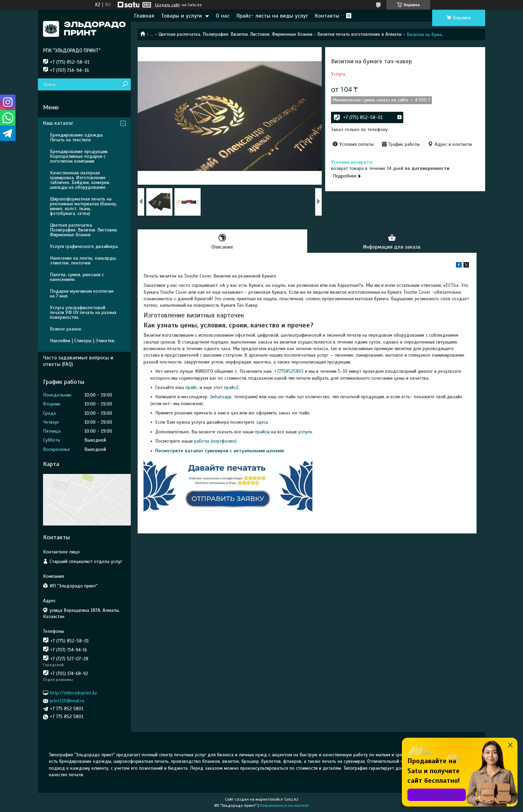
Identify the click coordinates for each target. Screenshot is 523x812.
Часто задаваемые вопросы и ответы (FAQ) (78, 361)
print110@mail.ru (67, 701)
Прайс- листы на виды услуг (272, 16)
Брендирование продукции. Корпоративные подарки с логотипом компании (79, 156)
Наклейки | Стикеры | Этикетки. (83, 341)
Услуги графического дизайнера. (84, 246)
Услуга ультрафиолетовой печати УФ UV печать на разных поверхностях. (83, 312)
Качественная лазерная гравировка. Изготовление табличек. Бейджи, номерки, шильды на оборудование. (80, 180)
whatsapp (222, 397)
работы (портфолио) (215, 441)
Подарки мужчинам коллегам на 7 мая (82, 294)
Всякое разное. (66, 329)
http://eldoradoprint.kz (73, 693)
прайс (191, 387)
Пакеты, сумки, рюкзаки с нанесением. (77, 277)
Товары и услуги (182, 16)
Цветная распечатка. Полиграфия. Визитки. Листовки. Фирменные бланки (235, 34)
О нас (223, 16)
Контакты (327, 16)
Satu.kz (291, 799)
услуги (305, 432)
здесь (262, 422)
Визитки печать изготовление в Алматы (359, 34)
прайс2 (231, 387)
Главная (144, 16)
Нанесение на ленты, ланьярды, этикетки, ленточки (83, 261)
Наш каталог (58, 123)
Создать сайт (167, 5)
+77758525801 (288, 371)
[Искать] (125, 84)
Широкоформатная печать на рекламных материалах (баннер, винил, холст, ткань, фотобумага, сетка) (83, 206)
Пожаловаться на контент (284, 805)
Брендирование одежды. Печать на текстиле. (77, 137)
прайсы (263, 432)
